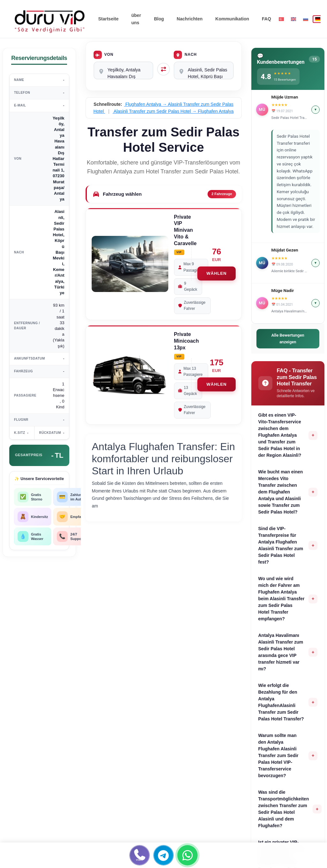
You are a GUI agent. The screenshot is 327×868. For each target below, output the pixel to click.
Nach (185, 55)
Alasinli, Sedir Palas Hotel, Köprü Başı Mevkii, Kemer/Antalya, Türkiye (204, 70)
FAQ (266, 19)
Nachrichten (190, 19)
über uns (136, 19)
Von (103, 55)
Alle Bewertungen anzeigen (288, 339)
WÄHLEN (216, 273)
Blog (159, 19)
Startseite (108, 19)
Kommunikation (232, 19)
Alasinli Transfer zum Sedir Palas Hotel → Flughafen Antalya (173, 111)
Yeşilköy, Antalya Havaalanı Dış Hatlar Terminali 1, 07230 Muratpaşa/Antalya (124, 70)
